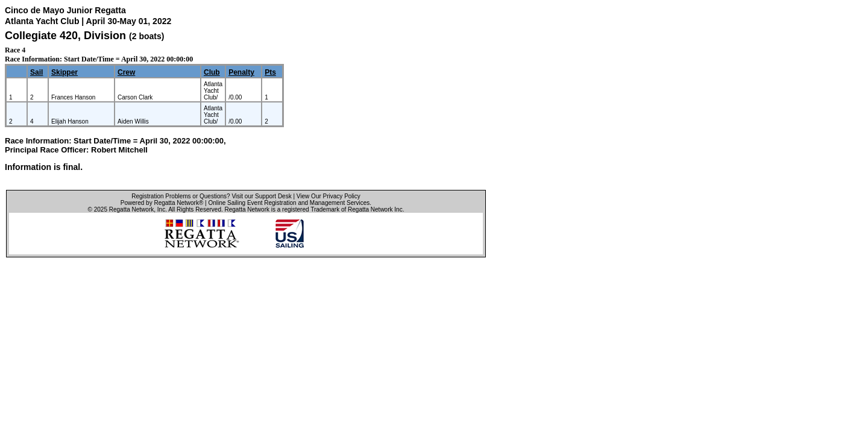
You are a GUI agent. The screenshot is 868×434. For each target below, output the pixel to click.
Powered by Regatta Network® (162, 203)
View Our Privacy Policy (329, 196)
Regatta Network (131, 209)
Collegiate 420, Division (67, 36)
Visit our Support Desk (261, 196)
